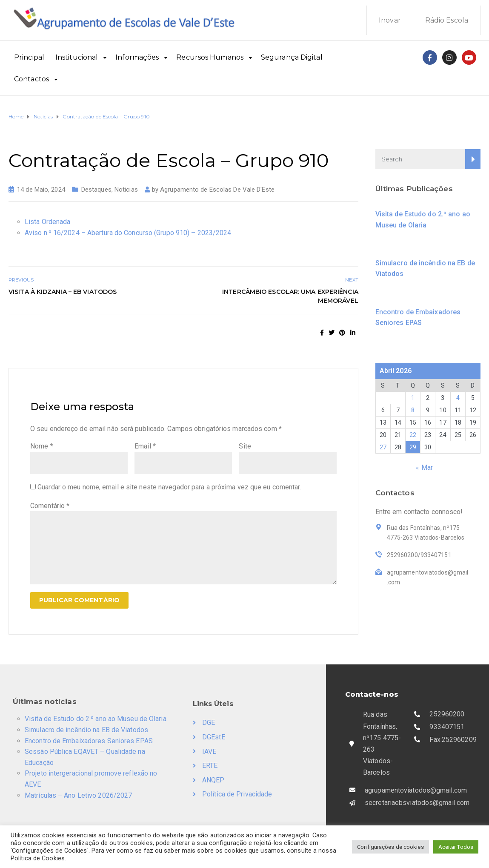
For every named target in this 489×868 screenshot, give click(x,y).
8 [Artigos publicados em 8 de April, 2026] (413, 410)
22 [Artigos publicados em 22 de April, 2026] (413, 435)
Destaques (96, 190)
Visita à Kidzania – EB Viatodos (63, 292)
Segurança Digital (292, 57)
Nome (42, 446)
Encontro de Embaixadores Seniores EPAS (89, 741)
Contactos (31, 79)
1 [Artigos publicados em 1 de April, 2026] (413, 398)
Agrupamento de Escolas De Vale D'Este (217, 190)
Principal (29, 57)
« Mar (424, 467)
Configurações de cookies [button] (390, 847)
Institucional (77, 57)
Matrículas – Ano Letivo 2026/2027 (78, 795)
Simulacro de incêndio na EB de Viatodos (86, 730)
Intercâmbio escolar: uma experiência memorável (290, 296)
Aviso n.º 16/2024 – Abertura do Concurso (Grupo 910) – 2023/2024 (128, 233)
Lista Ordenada (47, 222)
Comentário (50, 506)
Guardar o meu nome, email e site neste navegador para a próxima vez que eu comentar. (169, 487)
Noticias (126, 190)
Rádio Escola (447, 20)
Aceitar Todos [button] (456, 847)
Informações (137, 57)
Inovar (390, 20)
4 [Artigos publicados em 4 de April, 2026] (458, 398)
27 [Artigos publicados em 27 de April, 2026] (383, 447)
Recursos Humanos (210, 57)
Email (145, 446)
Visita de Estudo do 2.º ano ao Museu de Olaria (96, 719)
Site (245, 446)
